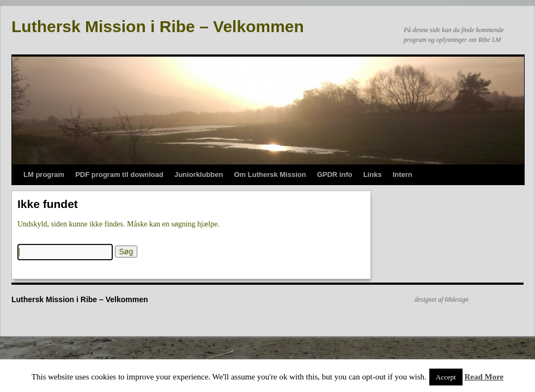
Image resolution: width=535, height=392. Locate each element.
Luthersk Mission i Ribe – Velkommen (158, 26)
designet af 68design (442, 299)
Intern (403, 174)
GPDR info (335, 174)
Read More (484, 377)
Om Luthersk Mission (270, 174)
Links (373, 174)
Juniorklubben (199, 174)
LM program (44, 174)
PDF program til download (119, 174)
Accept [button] (446, 377)
